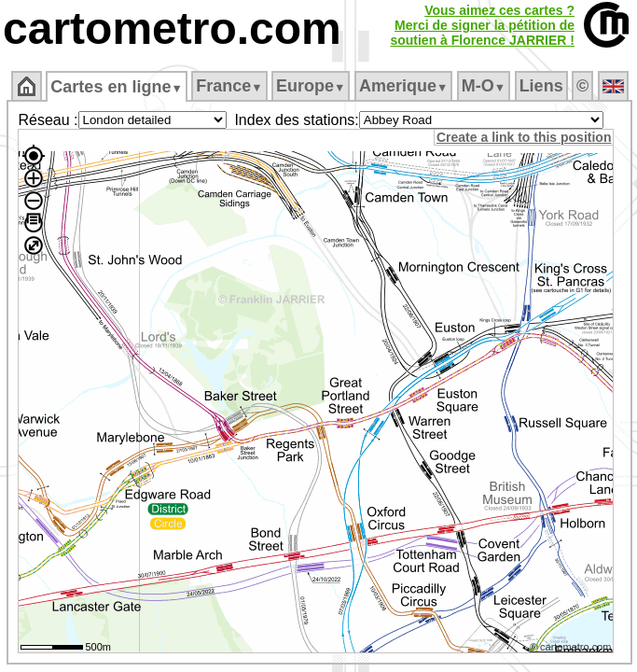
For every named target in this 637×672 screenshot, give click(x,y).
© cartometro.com (571, 647)
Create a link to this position (524, 137)
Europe (311, 86)
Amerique (403, 86)
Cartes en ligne (116, 87)
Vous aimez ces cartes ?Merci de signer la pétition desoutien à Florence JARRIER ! (482, 25)
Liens (541, 86)
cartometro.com (172, 28)
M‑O (484, 86)
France (229, 86)
